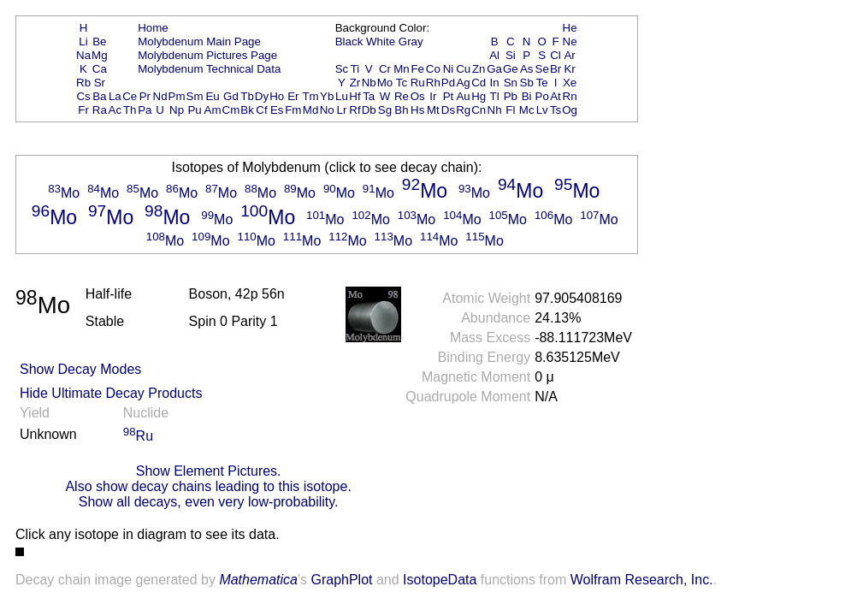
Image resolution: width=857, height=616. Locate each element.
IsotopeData (440, 580)
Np (177, 110)
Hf (355, 96)
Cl (556, 55)
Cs (83, 96)
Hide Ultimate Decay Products (111, 393)
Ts (556, 110)
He (570, 28)
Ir (433, 96)
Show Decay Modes (80, 369)
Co (433, 69)
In (495, 83)
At (556, 96)
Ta (369, 96)
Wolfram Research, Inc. (642, 580)
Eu (212, 96)
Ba (99, 96)
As (527, 69)
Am (213, 110)
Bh (401, 110)
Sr (100, 83)
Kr (569, 69)
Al (494, 55)
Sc (342, 69)
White (381, 41)
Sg (385, 110)
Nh (495, 110)
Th (130, 110)
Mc (527, 110)
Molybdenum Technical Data (209, 69)
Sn (511, 83)
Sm (195, 96)
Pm (177, 96)
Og (570, 110)
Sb (527, 83)
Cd (479, 83)
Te (542, 83)
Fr (83, 110)
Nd (160, 96)
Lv (542, 110)
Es (277, 110)
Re (402, 96)
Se (542, 69)
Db (369, 110)
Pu (194, 110)
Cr (385, 69)
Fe (417, 69)
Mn (402, 69)
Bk (247, 110)
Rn (570, 96)
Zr (355, 83)
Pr (145, 96)
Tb (247, 96)
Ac (115, 110)
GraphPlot (341, 580)
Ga (494, 69)
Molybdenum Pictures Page (207, 55)
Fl (510, 110)
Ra (100, 110)
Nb (369, 83)
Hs (417, 110)
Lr (342, 110)
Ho (277, 96)
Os (418, 96)
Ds (448, 110)
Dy (262, 96)
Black (349, 41)
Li (83, 41)
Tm (310, 96)
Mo (385, 83)
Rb (83, 83)
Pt (449, 96)
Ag (463, 83)
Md (311, 110)
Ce (130, 96)
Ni (449, 69)
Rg (463, 110)
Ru (418, 83)
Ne (570, 41)
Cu (463, 69)
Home (153, 28)
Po (542, 96)
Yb (327, 96)
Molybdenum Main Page (199, 41)
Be (99, 41)
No (327, 110)
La (115, 96)
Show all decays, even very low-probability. (209, 502)
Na (83, 55)
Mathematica (258, 580)
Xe (570, 83)
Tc (402, 83)
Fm (293, 110)
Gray (411, 41)
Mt (433, 110)
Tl (495, 96)
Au (463, 96)
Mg (100, 55)
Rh (433, 83)
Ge (511, 69)
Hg (479, 96)
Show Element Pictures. (209, 471)
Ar (569, 55)
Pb (511, 96)
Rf (355, 110)
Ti (355, 69)
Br (556, 69)
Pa (145, 110)
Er (293, 96)
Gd (231, 96)
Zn (479, 69)
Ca (100, 69)
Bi (527, 96)
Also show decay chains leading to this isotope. (208, 486)
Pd (448, 83)
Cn (479, 110)
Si (511, 55)
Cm (231, 110)
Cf (261, 110)
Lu (342, 96)
